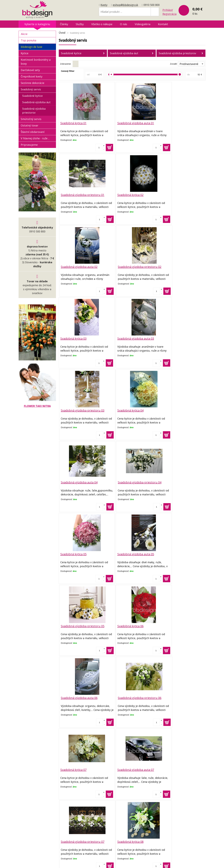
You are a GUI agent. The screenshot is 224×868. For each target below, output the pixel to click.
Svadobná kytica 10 (73, 768)
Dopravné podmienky (98, 826)
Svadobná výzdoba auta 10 (128, 768)
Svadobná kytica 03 (73, 266)
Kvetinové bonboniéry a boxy (36, 62)
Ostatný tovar (30, 125)
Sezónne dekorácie (33, 83)
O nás (124, 24)
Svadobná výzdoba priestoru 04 (180, 338)
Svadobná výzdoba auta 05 (128, 410)
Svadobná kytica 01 (73, 123)
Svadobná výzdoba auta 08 (128, 624)
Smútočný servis (31, 119)
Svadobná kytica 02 (73, 195)
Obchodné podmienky (98, 821)
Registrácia (169, 14)
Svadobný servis (31, 89)
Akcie (24, 34)
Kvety (104, 5)
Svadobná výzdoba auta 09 (128, 696)
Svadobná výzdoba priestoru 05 (180, 410)
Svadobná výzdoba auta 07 (128, 553)
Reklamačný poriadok (98, 831)
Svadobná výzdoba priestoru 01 (180, 123)
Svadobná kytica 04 (73, 338)
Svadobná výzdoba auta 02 (128, 195)
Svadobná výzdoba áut (124, 53)
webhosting (136, 862)
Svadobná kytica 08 (73, 624)
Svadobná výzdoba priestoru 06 (180, 481)
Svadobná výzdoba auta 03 (128, 266)
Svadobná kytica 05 (73, 410)
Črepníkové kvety (32, 76)
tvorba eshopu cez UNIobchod (111, 862)
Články (64, 24)
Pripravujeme (29, 145)
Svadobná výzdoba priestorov (177, 53)
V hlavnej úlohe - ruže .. (35, 138)
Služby (80, 24)
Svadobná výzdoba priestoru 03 (180, 266)
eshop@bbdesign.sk (125, 5)
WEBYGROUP (163, 862)
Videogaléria (143, 24)
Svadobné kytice (71, 53)
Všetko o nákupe (102, 24)
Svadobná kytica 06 (73, 481)
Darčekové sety (30, 70)
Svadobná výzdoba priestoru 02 (180, 195)
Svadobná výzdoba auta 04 (128, 338)
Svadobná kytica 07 (73, 553)
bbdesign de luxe (31, 47)
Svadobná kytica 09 (73, 696)
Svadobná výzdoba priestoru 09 (180, 696)
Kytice (25, 53)
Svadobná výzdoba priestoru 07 (180, 553)
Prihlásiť (168, 10)
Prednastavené (189, 64)
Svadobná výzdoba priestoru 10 (180, 768)
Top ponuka (29, 40)
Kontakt (163, 24)
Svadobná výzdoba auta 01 (128, 123)
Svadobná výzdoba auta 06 (128, 481)
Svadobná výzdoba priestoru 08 (180, 624)
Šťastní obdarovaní (33, 132)
